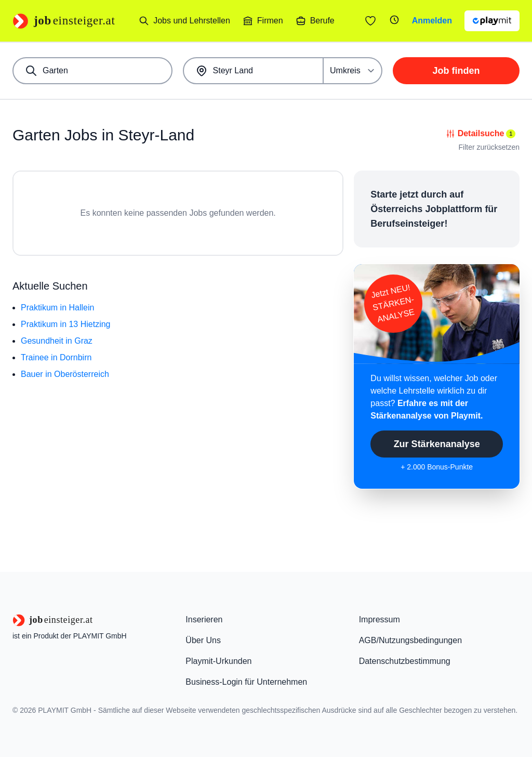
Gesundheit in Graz (57, 341)
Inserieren (204, 619)
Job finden (456, 71)
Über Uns (203, 640)
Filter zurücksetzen (489, 147)
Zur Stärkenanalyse (437, 444)
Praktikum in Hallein (57, 308)
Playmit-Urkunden (218, 661)
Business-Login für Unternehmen (246, 682)
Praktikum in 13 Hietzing (66, 324)
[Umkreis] (353, 71)
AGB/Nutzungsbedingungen (410, 640)
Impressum (380, 619)
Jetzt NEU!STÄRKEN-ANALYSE (393, 303)
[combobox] (92, 71)
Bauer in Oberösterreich (65, 374)
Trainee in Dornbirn (56, 357)
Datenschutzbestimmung (405, 661)
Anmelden (432, 21)
